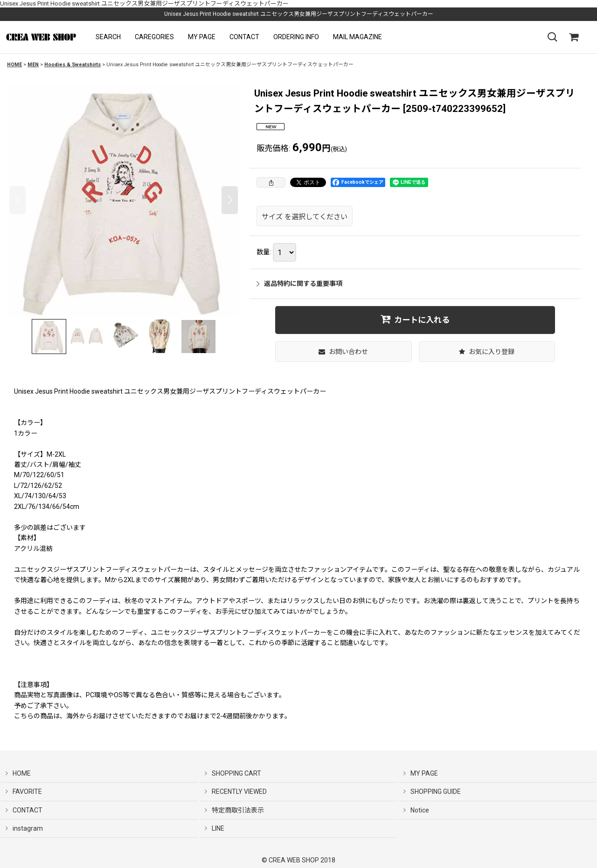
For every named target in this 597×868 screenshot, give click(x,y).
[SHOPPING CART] (574, 37)
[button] (108, 37)
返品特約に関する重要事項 (299, 284)
